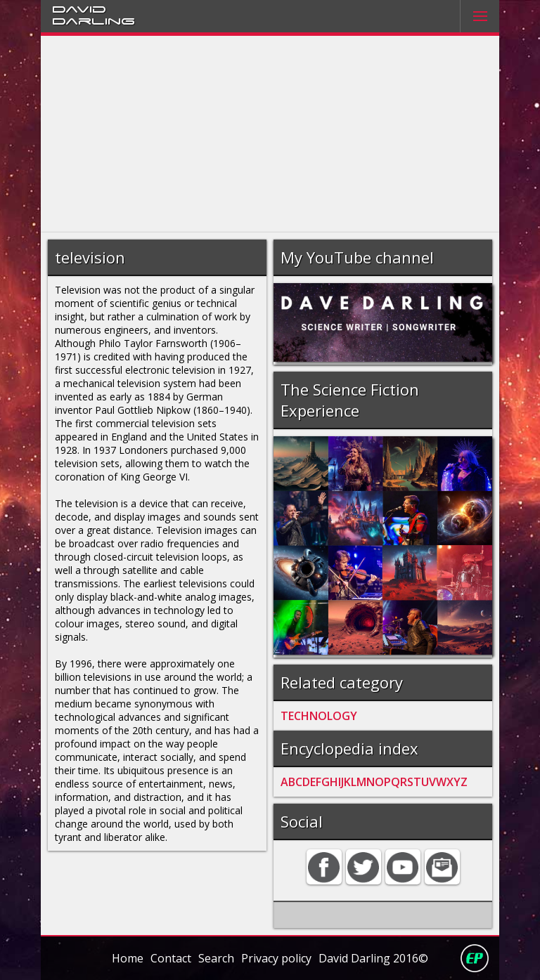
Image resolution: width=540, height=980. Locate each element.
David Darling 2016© (373, 958)
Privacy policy (276, 958)
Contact (171, 958)
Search (216, 958)
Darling (94, 20)
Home (128, 958)
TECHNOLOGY (319, 716)
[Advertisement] (270, 134)
